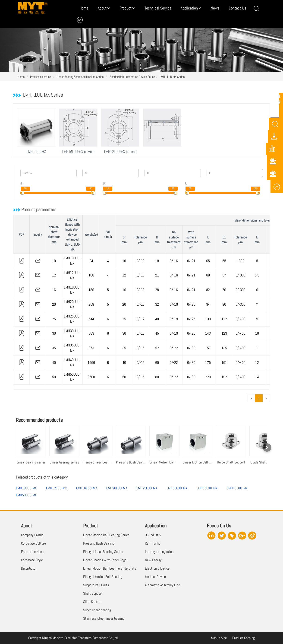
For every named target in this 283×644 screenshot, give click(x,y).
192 (224, 377)
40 (157, 319)
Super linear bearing (97, 610)
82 (208, 290)
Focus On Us (219, 526)
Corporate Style (32, 560)
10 (54, 261)
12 (54, 275)
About (102, 8)
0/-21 (191, 261)
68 (208, 275)
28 (157, 290)
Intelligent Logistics (159, 552)
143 (208, 333)
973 (91, 348)
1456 (91, 363)
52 (157, 348)
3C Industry (153, 535)
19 (157, 261)
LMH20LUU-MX (72, 304)
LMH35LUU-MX (72, 348)
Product (126, 8)
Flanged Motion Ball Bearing (103, 577)
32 (157, 304)
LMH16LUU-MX (72, 290)
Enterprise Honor (33, 552)
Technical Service (158, 8)
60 (157, 363)
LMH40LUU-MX (72, 362)
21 (157, 275)
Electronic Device (157, 568)
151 (224, 363)
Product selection (41, 77)
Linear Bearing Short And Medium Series (80, 77)
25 (54, 319)
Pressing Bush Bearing (99, 543)
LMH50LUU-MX (72, 377)
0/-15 (140, 348)
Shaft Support (93, 593)
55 (224, 261)
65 (208, 261)
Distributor (29, 568)
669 (91, 333)
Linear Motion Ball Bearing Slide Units (110, 568)
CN (80, 20)
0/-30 (191, 348)
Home (84, 8)
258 (91, 304)
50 (54, 377)
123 (224, 333)
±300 (241, 261)
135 (224, 348)
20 (54, 304)
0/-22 (174, 348)
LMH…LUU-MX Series (172, 77)
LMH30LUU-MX (72, 333)
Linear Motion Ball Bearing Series (106, 535)
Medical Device (155, 577)
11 (257, 348)
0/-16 (174, 261)
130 (208, 319)
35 (54, 348)
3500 (91, 377)
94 (91, 261)
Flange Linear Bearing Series (103, 552)
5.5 (257, 275)
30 (54, 333)
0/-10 (140, 261)
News (215, 8)
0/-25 (191, 304)
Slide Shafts (92, 602)
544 (91, 319)
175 (208, 363)
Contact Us (237, 8)
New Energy (153, 560)
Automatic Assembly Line (162, 585)
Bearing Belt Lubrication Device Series (132, 77)
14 (257, 377)
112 (224, 319)
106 (91, 275)
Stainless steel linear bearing (104, 618)
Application (189, 8)
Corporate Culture (33, 543)
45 (157, 333)
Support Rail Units (96, 585)
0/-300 (241, 275)
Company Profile (32, 535)
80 (224, 304)
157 (208, 348)
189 (91, 290)
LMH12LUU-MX (72, 275)
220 (208, 377)
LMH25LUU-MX (72, 319)
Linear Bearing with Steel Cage (105, 560)
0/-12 (140, 304)
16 (54, 290)
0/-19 (174, 304)
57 (224, 275)
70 (224, 290)
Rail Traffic (153, 543)
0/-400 (241, 319)
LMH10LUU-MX (72, 261)
